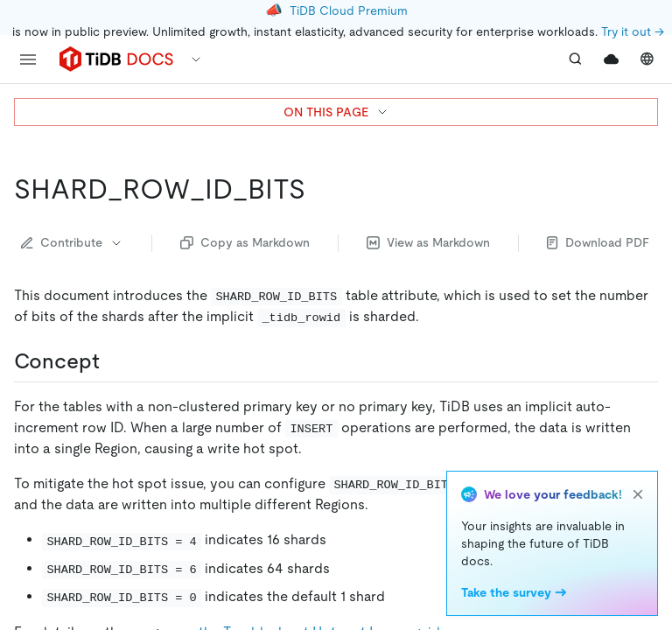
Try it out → (633, 31)
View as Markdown (428, 242)
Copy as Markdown (245, 242)
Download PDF (598, 242)
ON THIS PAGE (336, 112)
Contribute (72, 242)
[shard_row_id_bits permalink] (319, 189)
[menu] (28, 59)
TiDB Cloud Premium (349, 10)
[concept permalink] (114, 361)
